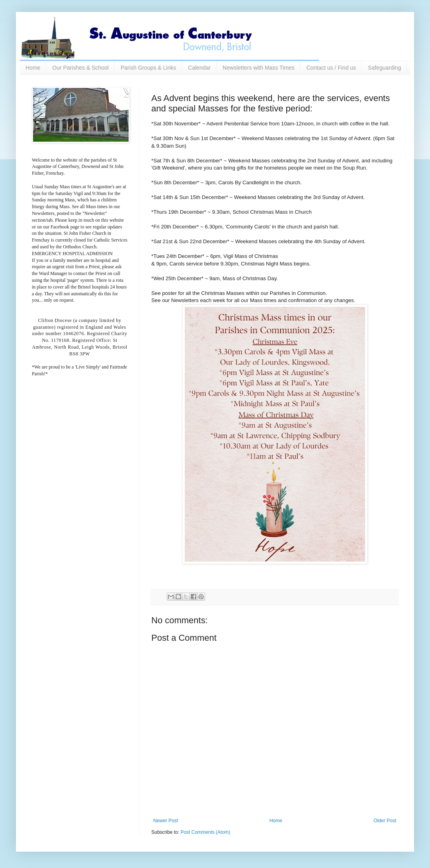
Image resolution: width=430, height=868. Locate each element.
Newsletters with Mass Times (258, 68)
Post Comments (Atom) (205, 832)
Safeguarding (384, 68)
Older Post (385, 821)
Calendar (199, 68)
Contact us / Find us (331, 68)
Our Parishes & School (80, 68)
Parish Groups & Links (148, 68)
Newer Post (166, 821)
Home (33, 68)
